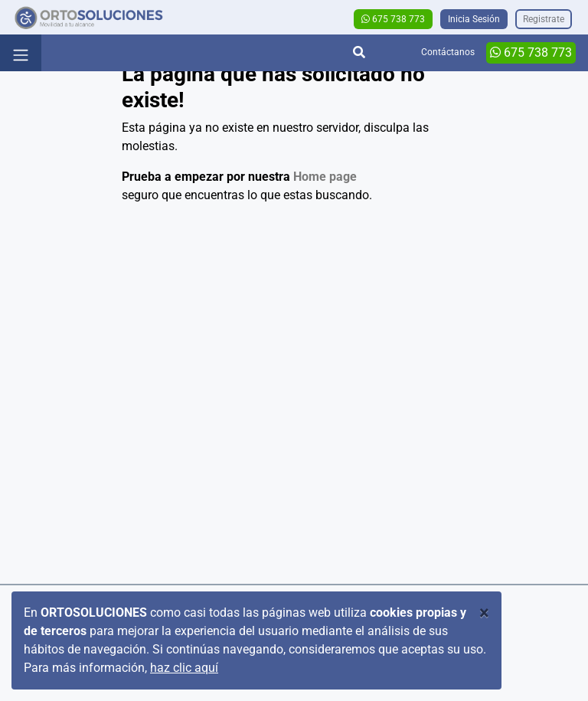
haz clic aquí (184, 668)
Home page (325, 177)
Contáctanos (448, 52)
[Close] (484, 613)
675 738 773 (393, 19)
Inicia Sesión (474, 19)
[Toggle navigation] (21, 53)
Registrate (544, 19)
